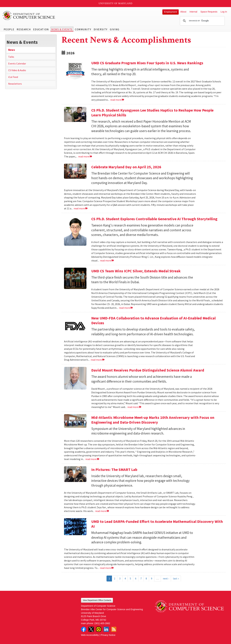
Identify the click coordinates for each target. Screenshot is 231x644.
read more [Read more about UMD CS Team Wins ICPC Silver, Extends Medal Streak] (126, 308)
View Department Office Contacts (97, 600)
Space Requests (209, 12)
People (9, 29)
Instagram (99, 629)
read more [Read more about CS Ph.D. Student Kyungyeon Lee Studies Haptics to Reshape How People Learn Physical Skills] (85, 156)
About (183, 12)
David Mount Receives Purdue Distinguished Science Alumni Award (148, 370)
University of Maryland (116, 3)
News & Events (62, 29)
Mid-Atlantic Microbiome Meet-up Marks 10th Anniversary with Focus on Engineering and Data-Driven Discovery (153, 420)
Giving (115, 29)
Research (24, 29)
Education (41, 29)
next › (166, 578)
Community (83, 29)
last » (176, 578)
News (12, 50)
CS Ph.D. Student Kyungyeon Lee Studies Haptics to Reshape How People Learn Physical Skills (152, 113)
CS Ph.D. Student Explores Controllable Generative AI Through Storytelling (154, 219)
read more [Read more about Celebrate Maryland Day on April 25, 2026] (81, 208)
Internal (193, 12)
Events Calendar (17, 63)
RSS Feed (114, 629)
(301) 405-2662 (102, 623)
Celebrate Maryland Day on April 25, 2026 (126, 167)
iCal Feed (13, 77)
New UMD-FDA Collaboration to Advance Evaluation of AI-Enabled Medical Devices (153, 320)
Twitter (91, 629)
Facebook (84, 629)
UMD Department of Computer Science (29, 16)
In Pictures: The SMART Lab (114, 470)
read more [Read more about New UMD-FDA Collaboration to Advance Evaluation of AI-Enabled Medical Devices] (98, 360)
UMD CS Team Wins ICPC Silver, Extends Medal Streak (136, 271)
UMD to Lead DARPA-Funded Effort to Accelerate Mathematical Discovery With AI (157, 524)
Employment (171, 12)
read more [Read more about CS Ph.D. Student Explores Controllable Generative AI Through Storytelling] (107, 260)
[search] (202, 21)
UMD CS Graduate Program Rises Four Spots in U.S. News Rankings (147, 63)
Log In (224, 12)
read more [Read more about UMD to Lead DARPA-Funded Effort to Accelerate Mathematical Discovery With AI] (107, 568)
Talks (11, 57)
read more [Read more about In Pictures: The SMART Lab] (102, 511)
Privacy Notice (108, 635)
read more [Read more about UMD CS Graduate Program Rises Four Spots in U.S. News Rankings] (117, 100)
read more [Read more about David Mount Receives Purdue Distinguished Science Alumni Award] (135, 407)
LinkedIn (106, 629)
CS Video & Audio (17, 70)
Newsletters (15, 84)
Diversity (101, 29)
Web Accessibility (90, 635)
